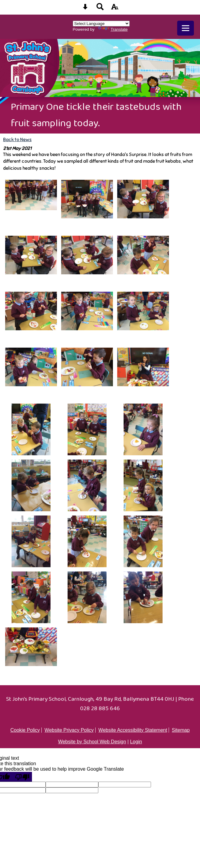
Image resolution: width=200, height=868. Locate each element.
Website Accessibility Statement (133, 730)
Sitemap (181, 730)
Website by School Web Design (92, 742)
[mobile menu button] (186, 28)
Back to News (17, 139)
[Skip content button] (85, 9)
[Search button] (100, 9)
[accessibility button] (115, 9)
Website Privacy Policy (69, 730)
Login (136, 742)
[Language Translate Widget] (101, 24)
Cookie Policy (25, 730)
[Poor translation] (22, 777)
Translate (113, 29)
